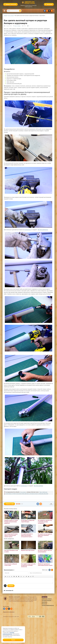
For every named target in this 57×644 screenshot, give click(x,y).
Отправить (11, 586)
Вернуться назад (9, 504)
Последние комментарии (47, 600)
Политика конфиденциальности (48, 605)
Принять (13, 640)
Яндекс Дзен (44, 597)
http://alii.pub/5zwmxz (43, 230)
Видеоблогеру (44, 602)
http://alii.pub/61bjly (38, 486)
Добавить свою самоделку (47, 599)
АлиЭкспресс (28, 230)
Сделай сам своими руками (28, 2)
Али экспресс (23, 492)
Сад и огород (17, 26)
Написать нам (44, 604)
